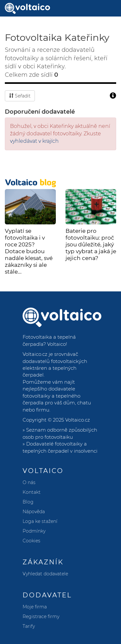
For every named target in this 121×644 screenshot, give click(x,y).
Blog (28, 502)
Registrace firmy (41, 616)
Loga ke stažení (40, 521)
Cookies (31, 541)
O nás (29, 482)
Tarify (29, 626)
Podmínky (34, 531)
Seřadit (20, 96)
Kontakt (32, 492)
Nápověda (34, 512)
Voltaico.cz (78, 420)
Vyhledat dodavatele (45, 574)
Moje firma (35, 607)
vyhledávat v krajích (34, 141)
